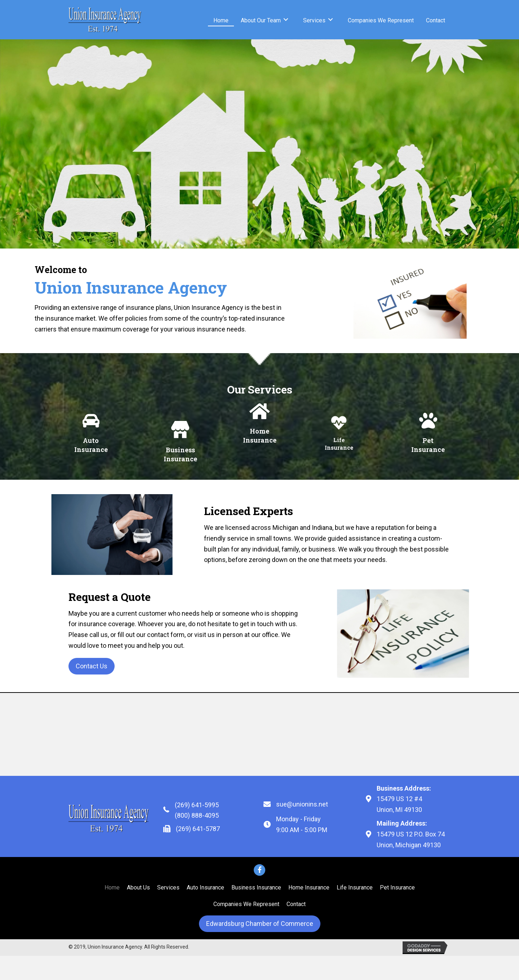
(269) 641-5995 (197, 805)
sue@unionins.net (302, 804)
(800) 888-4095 (197, 815)
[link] (221, 20)
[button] (92, 666)
